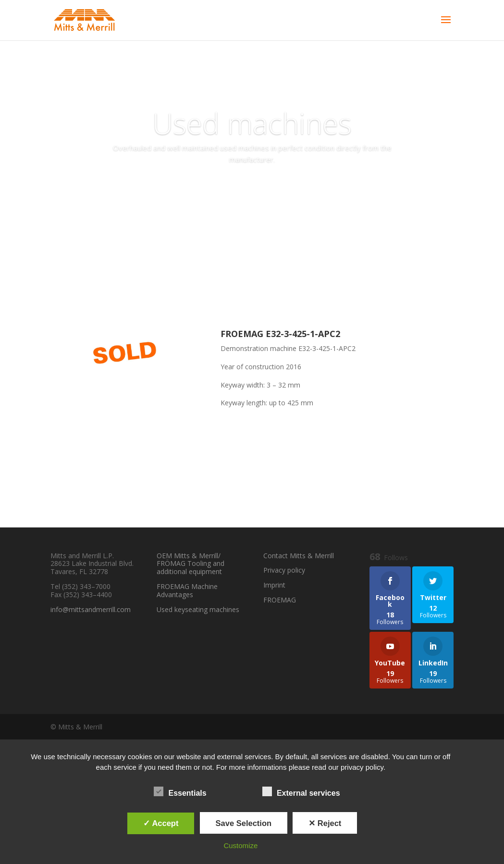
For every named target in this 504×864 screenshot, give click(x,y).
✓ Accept (161, 823)
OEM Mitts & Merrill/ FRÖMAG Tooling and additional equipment (191, 564)
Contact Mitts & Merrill (299, 556)
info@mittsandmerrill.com (91, 609)
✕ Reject (325, 823)
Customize (240, 845)
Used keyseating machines (198, 609)
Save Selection (244, 823)
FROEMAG (280, 600)
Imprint (274, 585)
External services (301, 792)
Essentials (180, 792)
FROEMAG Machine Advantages (187, 590)
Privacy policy (284, 570)
